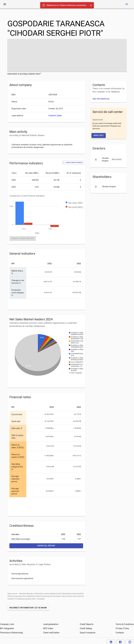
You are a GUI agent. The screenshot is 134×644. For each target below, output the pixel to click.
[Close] (91, 5)
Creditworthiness (73, 163)
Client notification (51, 633)
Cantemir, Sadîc (55, 116)
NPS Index (48, 628)
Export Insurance (88, 633)
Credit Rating (86, 628)
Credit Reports (87, 624)
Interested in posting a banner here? (24, 74)
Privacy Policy (122, 628)
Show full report (46, 546)
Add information (101, 99)
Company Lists (7, 624)
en (127, 4)
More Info (99, 135)
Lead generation (51, 624)
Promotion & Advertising (11, 633)
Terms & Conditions (125, 624)
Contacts (120, 633)
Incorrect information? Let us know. (28, 608)
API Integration (7, 628)
